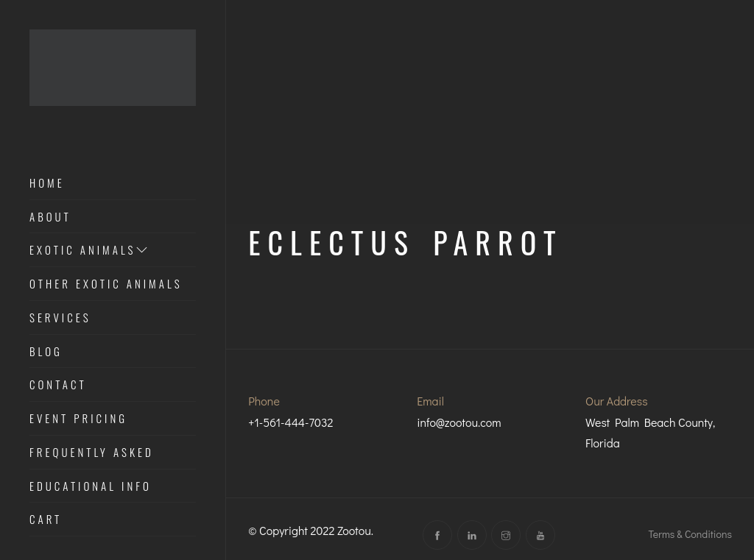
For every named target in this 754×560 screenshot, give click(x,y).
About (50, 217)
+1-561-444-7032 (290, 422)
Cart (46, 520)
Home (47, 183)
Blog (46, 352)
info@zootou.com (459, 422)
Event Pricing (78, 419)
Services (60, 318)
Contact (58, 385)
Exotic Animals (90, 250)
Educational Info (91, 486)
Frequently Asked (92, 453)
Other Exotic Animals (106, 284)
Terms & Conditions (690, 534)
